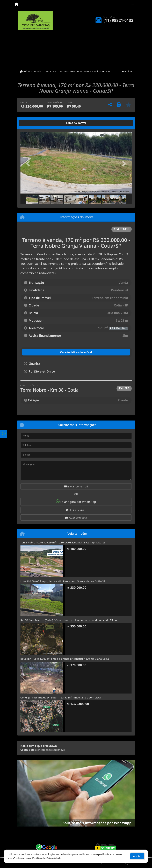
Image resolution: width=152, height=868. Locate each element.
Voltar (127, 71)
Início (25, 71)
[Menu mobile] (16, 4)
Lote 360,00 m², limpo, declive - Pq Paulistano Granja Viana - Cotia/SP (63, 581)
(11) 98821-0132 (118, 20)
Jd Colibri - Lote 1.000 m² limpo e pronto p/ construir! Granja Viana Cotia (65, 659)
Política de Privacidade (47, 858)
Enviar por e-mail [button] (76, 486)
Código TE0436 (102, 71)
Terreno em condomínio (74, 71)
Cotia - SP (50, 71)
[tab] (31, 123)
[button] (29, 164)
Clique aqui (28, 750)
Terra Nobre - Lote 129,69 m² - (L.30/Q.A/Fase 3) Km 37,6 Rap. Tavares (63, 542)
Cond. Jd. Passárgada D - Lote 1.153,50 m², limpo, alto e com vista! (61, 697)
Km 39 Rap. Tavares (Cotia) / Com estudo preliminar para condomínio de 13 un (69, 620)
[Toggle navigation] (133, 5)
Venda (37, 71)
